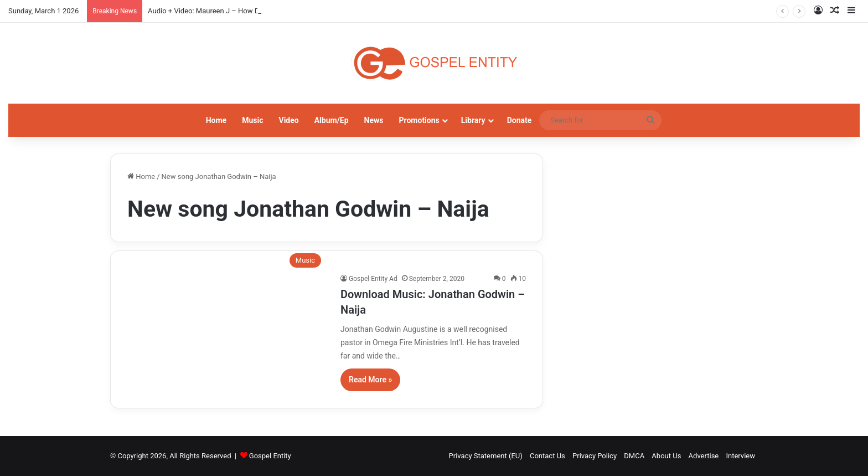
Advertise (704, 456)
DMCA (634, 456)
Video (288, 120)
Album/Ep (332, 120)
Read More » (370, 380)
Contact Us (547, 456)
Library (473, 120)
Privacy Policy (595, 456)
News (374, 120)
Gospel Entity (270, 456)
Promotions (419, 120)
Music (252, 120)
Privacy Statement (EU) (486, 456)
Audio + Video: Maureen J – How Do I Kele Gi (219, 11)
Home (216, 120)
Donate (520, 120)
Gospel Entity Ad (373, 279)
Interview (740, 456)
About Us (666, 456)
